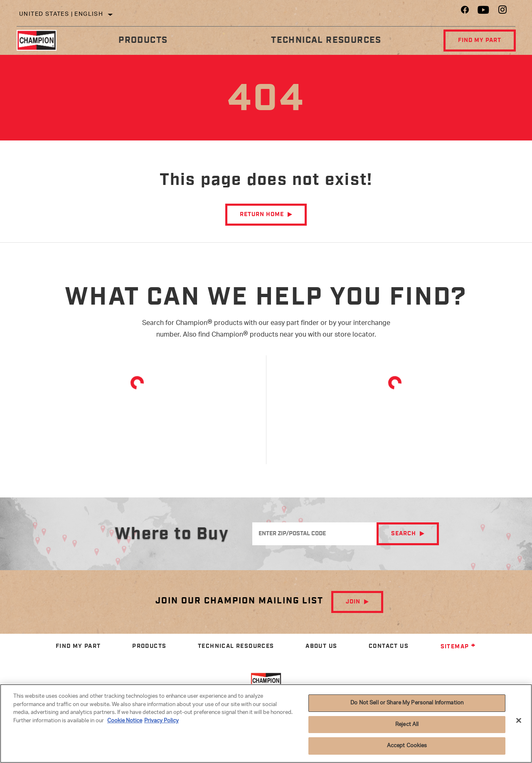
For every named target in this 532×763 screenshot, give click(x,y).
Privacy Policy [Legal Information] (161, 721)
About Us (321, 646)
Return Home (262, 214)
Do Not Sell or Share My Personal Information (407, 703)
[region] (266, 724)
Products (143, 40)
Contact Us (389, 646)
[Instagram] (503, 12)
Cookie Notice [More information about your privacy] (125, 721)
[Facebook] (465, 12)
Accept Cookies (407, 746)
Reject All (407, 725)
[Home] (42, 40)
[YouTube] (484, 12)
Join (353, 602)
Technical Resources (326, 40)
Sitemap (458, 647)
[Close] (519, 721)
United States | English (61, 14)
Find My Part (480, 40)
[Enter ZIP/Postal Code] (315, 534)
